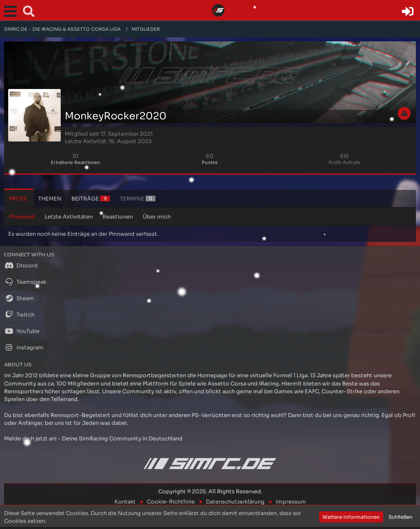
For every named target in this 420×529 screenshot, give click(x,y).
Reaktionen (118, 217)
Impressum (291, 502)
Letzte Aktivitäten (69, 217)
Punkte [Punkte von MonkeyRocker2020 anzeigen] (210, 162)
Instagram (24, 347)
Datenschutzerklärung (235, 502)
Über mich (157, 217)
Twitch (19, 315)
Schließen (401, 517)
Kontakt (125, 502)
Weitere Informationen (351, 517)
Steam (19, 298)
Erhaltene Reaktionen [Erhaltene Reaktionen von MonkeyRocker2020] (75, 162)
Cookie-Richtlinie (171, 502)
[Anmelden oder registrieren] (408, 11)
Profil (18, 199)
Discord (21, 265)
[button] (12, 11)
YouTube (22, 331)
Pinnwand (22, 217)
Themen (50, 199)
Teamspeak (25, 282)
